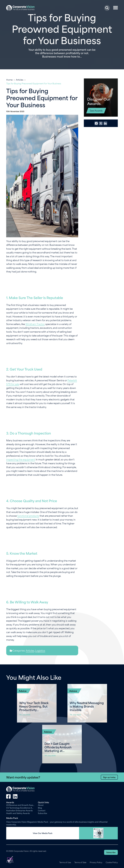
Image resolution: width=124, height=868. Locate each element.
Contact (42, 810)
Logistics (40, 650)
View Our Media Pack (43, 833)
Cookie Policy (112, 862)
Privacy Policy (96, 862)
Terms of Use (65, 862)
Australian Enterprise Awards (19, 810)
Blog (40, 808)
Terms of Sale (80, 862)
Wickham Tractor (35, 324)
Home (9, 80)
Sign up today (109, 777)
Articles (20, 80)
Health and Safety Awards (18, 813)
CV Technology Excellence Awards (20, 808)
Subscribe (42, 813)
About (41, 805)
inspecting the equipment (21, 459)
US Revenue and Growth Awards (20, 805)
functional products (28, 516)
